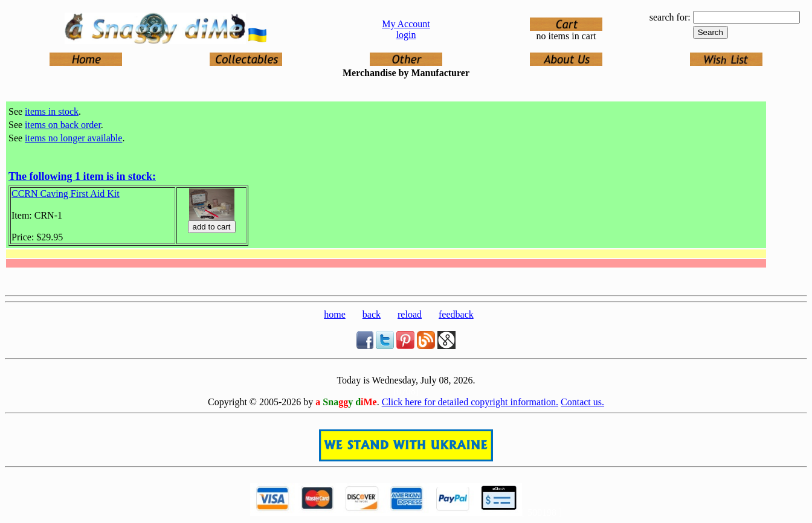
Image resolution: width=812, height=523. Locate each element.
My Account (406, 24)
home (335, 314)
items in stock (52, 111)
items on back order (63, 125)
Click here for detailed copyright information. (470, 402)
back (372, 314)
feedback (456, 314)
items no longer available (73, 138)
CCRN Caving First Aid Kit (66, 194)
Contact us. (582, 402)
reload (410, 314)
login (406, 35)
